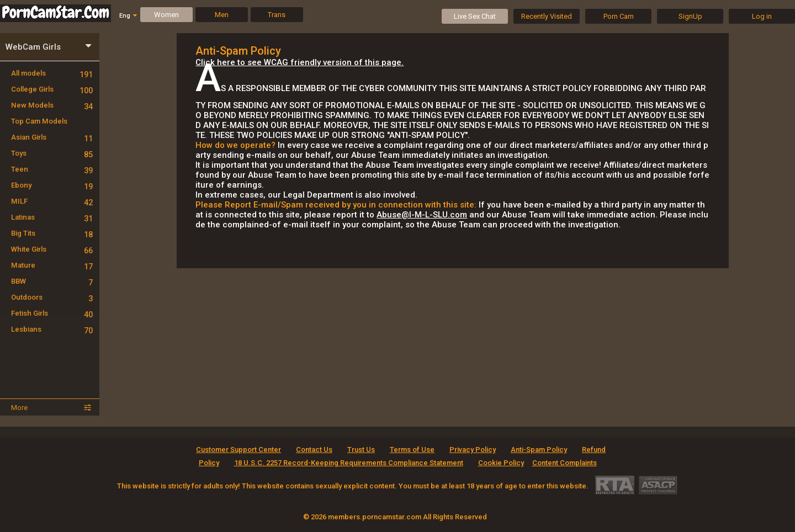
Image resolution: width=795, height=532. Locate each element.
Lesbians (52, 329)
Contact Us (314, 449)
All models (52, 73)
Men (222, 15)
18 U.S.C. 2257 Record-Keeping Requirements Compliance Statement (349, 463)
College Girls (52, 89)
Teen (52, 169)
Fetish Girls (52, 313)
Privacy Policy (473, 449)
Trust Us (361, 449)
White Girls (52, 249)
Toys (52, 153)
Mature (52, 265)
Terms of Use (412, 449)
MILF (52, 201)
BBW (52, 281)
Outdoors (52, 297)
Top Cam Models (39, 121)
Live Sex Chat (475, 16)
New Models (52, 105)
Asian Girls (52, 137)
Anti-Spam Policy (539, 449)
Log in (762, 16)
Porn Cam (619, 16)
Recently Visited (547, 16)
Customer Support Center (239, 449)
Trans (277, 15)
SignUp (690, 16)
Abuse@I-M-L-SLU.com (422, 215)
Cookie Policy (501, 463)
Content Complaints (565, 463)
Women (166, 15)
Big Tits (52, 233)
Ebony (52, 185)
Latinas (52, 217)
